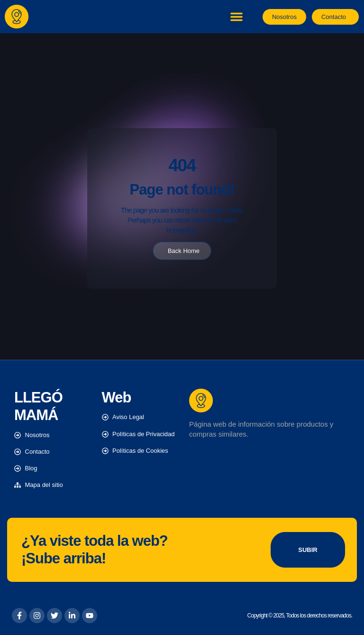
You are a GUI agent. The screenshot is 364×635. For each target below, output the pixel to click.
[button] (237, 17)
